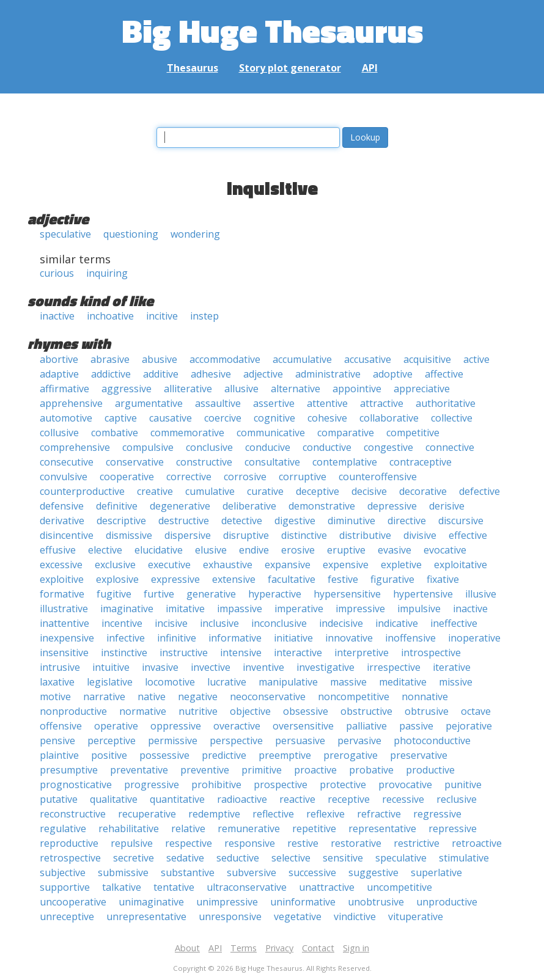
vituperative (416, 916)
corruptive (303, 477)
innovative (349, 638)
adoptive (393, 374)
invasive (160, 667)
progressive (152, 784)
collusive (59, 433)
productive (430, 770)
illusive (481, 594)
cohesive (327, 418)
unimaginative (151, 902)
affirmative (64, 389)
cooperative (127, 477)
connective (450, 447)
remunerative (249, 828)
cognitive (274, 418)
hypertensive (423, 594)
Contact (318, 948)
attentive (327, 403)
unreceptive (67, 916)
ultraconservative (247, 887)
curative (265, 491)
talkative (122, 887)
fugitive (114, 594)
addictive (111, 374)
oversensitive (303, 726)
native (152, 697)
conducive (268, 447)
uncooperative (73, 902)
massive (348, 682)
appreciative (422, 389)
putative (59, 799)
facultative (292, 579)
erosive (298, 550)
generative (211, 594)
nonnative (425, 697)
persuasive (300, 740)
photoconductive (432, 740)
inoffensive (410, 638)
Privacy (279, 948)
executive (169, 565)
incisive (171, 623)
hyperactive (275, 594)
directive (407, 521)
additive (161, 374)
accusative (368, 359)
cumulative (210, 491)
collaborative (389, 418)
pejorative (469, 726)
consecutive (67, 462)
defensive (62, 506)
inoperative (474, 638)
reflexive (325, 814)
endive (254, 550)
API (370, 68)
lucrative (227, 682)
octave (476, 711)
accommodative (225, 359)
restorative (356, 843)
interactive (298, 653)
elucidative (159, 550)
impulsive (419, 609)
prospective (281, 784)
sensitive (343, 858)
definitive (117, 506)
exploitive (62, 579)
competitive (413, 433)
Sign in (356, 948)
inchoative (110, 316)
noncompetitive (354, 697)
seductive (238, 858)
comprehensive (75, 447)
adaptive (59, 374)
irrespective (394, 667)
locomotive (170, 682)
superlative (436, 872)
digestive (295, 521)
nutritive (198, 711)
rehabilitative (129, 828)
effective (468, 535)
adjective (263, 374)
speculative (65, 234)
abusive (160, 359)
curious (57, 273)
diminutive (351, 521)
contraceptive (421, 462)
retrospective (70, 858)
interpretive (362, 653)
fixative (443, 579)
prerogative (351, 755)
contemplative (345, 462)
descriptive (121, 521)
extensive (234, 579)
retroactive (477, 843)
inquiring (107, 273)
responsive (250, 843)
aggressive (127, 389)
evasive (395, 550)
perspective (236, 740)
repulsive (132, 843)
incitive (162, 316)
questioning (131, 234)
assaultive (218, 403)
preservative (419, 755)
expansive (288, 565)
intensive (241, 653)
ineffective (454, 623)
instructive (184, 653)
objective (250, 711)
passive (416, 726)
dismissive (129, 535)
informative (235, 638)
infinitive (177, 638)
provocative (405, 784)
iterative (452, 667)
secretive (134, 858)
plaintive (59, 755)
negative (198, 697)
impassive (240, 609)
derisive (447, 506)
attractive (382, 403)
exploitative (461, 565)
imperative (299, 609)
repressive (453, 828)
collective (452, 418)
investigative (325, 667)
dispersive (188, 535)
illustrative (64, 609)
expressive (175, 579)
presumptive (69, 770)
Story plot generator (290, 68)
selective (291, 858)
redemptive (214, 814)
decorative (423, 491)
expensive (346, 565)
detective (242, 521)
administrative (328, 374)
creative (155, 491)
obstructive (366, 711)
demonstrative (322, 506)
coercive (223, 418)
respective (189, 843)
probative (371, 770)
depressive (392, 506)
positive (109, 755)
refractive (379, 814)
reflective (273, 814)
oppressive (176, 726)
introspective (431, 653)
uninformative (303, 902)
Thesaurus (193, 68)
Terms (244, 948)
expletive (401, 565)
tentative (174, 887)
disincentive (67, 535)
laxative (57, 682)
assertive (274, 403)
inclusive (219, 623)
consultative (272, 462)
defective (480, 491)
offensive (61, 726)
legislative (110, 682)
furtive (159, 594)
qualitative (114, 799)
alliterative (188, 389)
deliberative (249, 506)
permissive (173, 740)
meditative (403, 682)
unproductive (447, 902)
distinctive (304, 535)
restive (303, 843)
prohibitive (216, 784)
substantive (188, 872)
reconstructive (73, 814)
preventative (139, 770)
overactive (237, 726)
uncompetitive (399, 887)
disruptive (246, 535)
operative (116, 726)
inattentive (64, 623)
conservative (135, 462)
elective (105, 550)
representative (382, 828)
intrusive (60, 667)
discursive (461, 521)
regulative (63, 828)
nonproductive (73, 711)
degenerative (180, 506)
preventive (205, 770)
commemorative (187, 433)
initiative (293, 638)
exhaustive (228, 565)
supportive (65, 887)
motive (55, 697)
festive (343, 579)
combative (115, 433)
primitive (262, 770)
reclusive (457, 799)
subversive (252, 872)
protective (343, 784)
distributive (365, 535)
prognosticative (76, 784)
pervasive (359, 740)
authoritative (446, 403)
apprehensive (71, 403)
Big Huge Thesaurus (272, 30)
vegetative (298, 916)
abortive (59, 359)
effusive (58, 550)
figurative (392, 579)
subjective (63, 872)
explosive (117, 579)
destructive (184, 521)
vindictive (355, 916)
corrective (189, 477)
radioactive (242, 799)
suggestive (373, 872)
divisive (420, 535)
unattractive (327, 887)
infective (126, 638)
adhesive (211, 374)
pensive (57, 740)
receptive (349, 799)
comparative (346, 433)
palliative (366, 726)
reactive (297, 799)
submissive (123, 872)
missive (456, 682)
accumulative (302, 359)
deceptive (318, 491)
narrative (104, 697)
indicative (397, 623)
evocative (445, 550)
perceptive (112, 740)
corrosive (245, 477)
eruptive (346, 550)
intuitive (111, 667)
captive (121, 418)
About (187, 948)
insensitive (64, 653)
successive (312, 872)
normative (143, 711)
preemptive (285, 755)
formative (62, 594)
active (476, 359)
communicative (271, 433)
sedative (185, 858)
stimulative (464, 858)
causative (171, 418)
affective (444, 374)
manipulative (288, 682)
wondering (195, 234)
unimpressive (227, 902)
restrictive (417, 843)
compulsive (148, 447)
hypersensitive (347, 594)
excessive (61, 565)
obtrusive (427, 711)
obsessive (306, 711)
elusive (211, 550)
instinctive (124, 653)
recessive (403, 799)
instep (204, 316)
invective (211, 667)
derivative (62, 521)
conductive (327, 447)
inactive (57, 316)
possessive (164, 755)
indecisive (341, 623)
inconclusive (279, 623)
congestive (388, 447)
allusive (241, 389)
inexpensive (67, 638)
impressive (360, 609)
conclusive (209, 447)
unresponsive (230, 916)
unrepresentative (146, 916)
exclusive (115, 565)
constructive (204, 462)
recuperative (147, 814)
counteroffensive (378, 477)
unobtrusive (376, 902)
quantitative (177, 799)
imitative (185, 609)
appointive (357, 389)
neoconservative (268, 697)
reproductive (69, 843)
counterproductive (82, 491)
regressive (437, 814)
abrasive (110, 359)
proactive (315, 770)
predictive (224, 755)
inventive (263, 667)
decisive (369, 491)
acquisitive (427, 359)
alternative (296, 389)
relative (188, 828)
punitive (463, 784)
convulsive (64, 477)
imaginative (127, 609)
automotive (66, 418)
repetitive (314, 828)
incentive (122, 623)
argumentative (149, 403)
